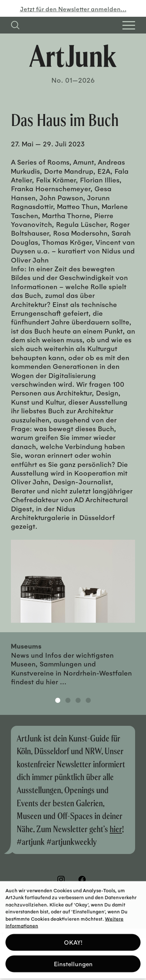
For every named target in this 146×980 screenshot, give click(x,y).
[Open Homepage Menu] (129, 25)
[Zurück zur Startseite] (73, 56)
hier (116, 829)
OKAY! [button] (73, 939)
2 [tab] (68, 700)
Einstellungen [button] (73, 961)
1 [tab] (58, 700)
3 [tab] (78, 700)
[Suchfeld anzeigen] (15, 25)
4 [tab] (88, 700)
